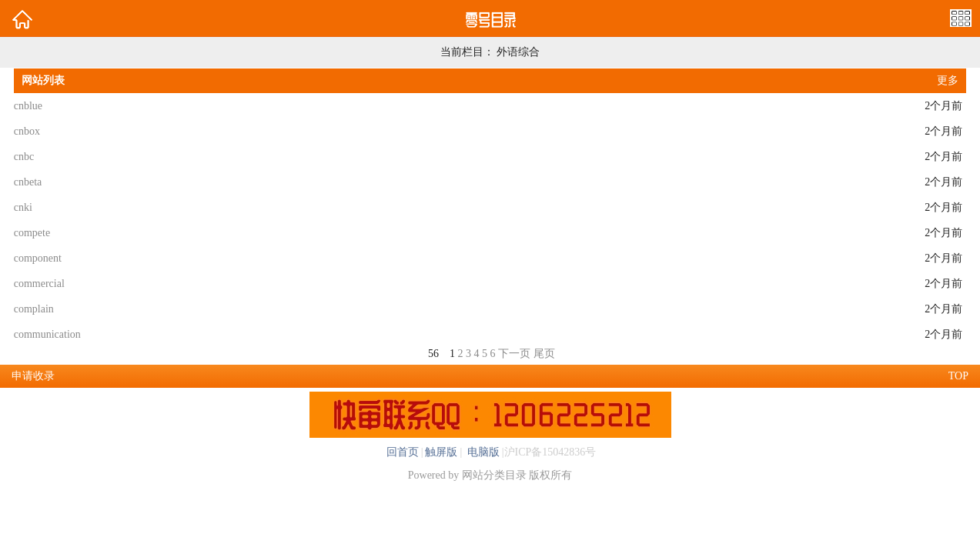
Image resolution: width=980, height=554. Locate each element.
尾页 (544, 354)
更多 (948, 80)
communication (47, 334)
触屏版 (441, 452)
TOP (958, 376)
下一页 (514, 354)
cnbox (27, 131)
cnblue (28, 106)
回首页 (403, 452)
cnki (23, 207)
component (38, 258)
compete (32, 233)
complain (34, 309)
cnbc (24, 157)
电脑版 (482, 452)
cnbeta (28, 182)
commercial (39, 284)
